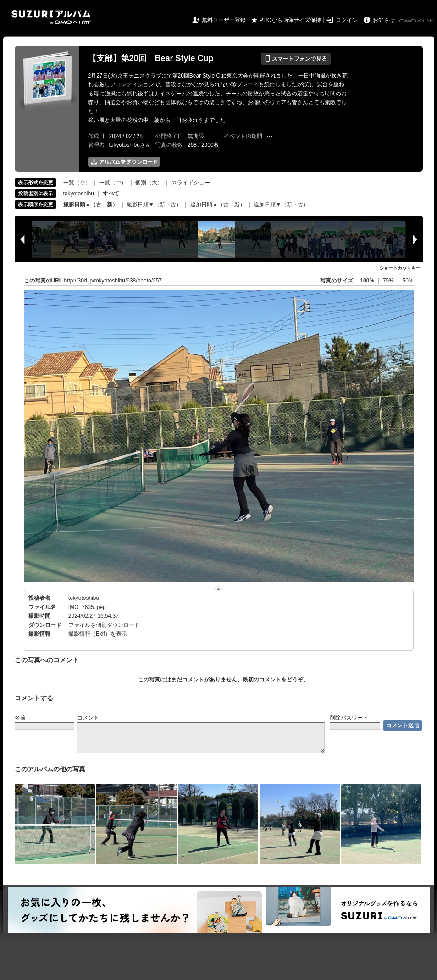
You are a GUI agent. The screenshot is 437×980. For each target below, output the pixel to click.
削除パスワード (349, 718)
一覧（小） (77, 183)
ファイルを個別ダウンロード (104, 625)
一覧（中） (113, 183)
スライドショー (191, 183)
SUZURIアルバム (51, 17)
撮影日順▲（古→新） (91, 205)
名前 (20, 718)
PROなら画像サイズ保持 (290, 20)
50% (408, 281)
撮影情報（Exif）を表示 (98, 634)
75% (389, 281)
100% (367, 281)
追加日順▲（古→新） (218, 205)
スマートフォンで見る (296, 59)
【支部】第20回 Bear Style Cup (151, 58)
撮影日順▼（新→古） (154, 205)
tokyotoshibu (79, 194)
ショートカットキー (400, 268)
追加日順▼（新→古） (281, 205)
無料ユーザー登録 (224, 20)
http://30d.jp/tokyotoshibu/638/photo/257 (113, 281)
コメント (88, 718)
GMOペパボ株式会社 (417, 21)
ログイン (347, 20)
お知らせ (384, 20)
